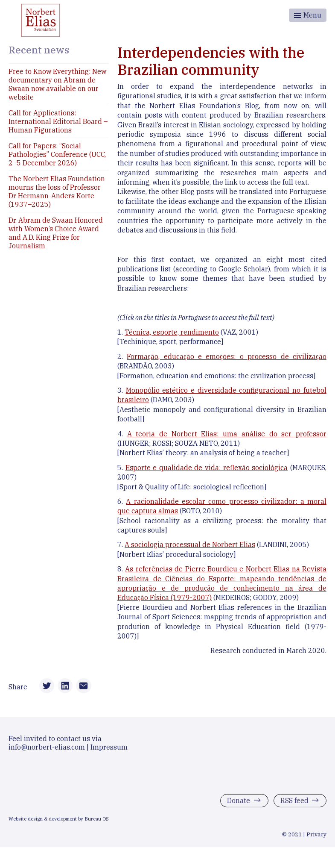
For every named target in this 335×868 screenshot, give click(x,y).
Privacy (316, 836)
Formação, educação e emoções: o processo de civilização (227, 356)
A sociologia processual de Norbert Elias (190, 544)
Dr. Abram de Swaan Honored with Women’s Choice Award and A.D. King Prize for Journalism (56, 233)
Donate (239, 802)
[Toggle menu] (308, 15)
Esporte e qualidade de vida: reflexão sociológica (207, 468)
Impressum (109, 749)
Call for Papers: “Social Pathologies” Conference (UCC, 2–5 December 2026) (57, 154)
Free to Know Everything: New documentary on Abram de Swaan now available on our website (57, 84)
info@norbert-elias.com (47, 749)
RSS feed (294, 802)
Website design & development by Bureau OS (59, 821)
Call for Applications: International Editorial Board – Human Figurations (58, 121)
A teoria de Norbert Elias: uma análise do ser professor (227, 434)
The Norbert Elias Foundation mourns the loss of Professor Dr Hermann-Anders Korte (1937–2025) (57, 191)
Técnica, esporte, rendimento (172, 332)
